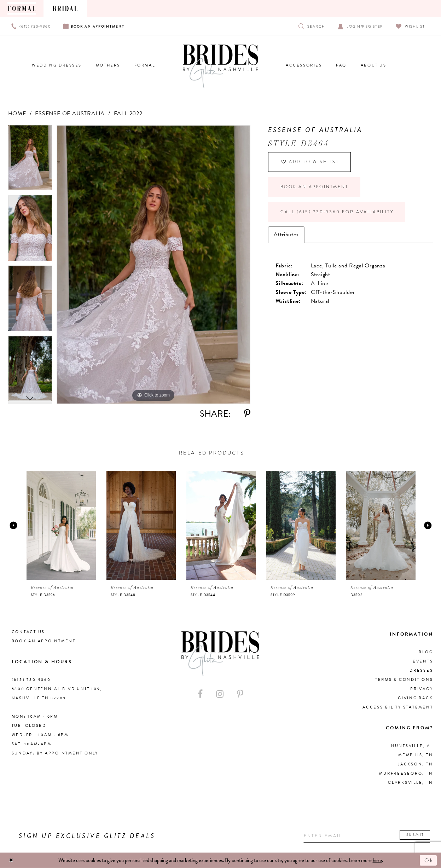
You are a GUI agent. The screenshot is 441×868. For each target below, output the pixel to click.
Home (17, 114)
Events (423, 661)
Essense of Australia (70, 114)
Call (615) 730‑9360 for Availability (337, 212)
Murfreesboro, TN (406, 773)
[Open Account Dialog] (361, 26)
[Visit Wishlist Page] (410, 26)
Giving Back (415, 698)
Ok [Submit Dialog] (429, 860)
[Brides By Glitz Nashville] (221, 66)
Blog (426, 652)
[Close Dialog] (11, 860)
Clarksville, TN (410, 783)
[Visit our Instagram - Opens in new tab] (220, 694)
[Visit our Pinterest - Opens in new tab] (240, 694)
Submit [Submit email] (415, 835)
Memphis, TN (416, 755)
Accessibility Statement (398, 707)
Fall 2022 (128, 114)
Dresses (421, 670)
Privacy (422, 689)
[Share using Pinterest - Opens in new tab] (247, 414)
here (377, 860)
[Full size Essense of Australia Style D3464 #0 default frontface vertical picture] (153, 265)
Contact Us (28, 632)
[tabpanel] (30, 160)
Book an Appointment (314, 187)
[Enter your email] (367, 836)
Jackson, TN (415, 764)
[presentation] (61, 525)
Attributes (286, 235)
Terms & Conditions (404, 680)
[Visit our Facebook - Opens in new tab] (200, 694)
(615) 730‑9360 (31, 680)
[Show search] (312, 26)
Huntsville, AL (412, 746)
